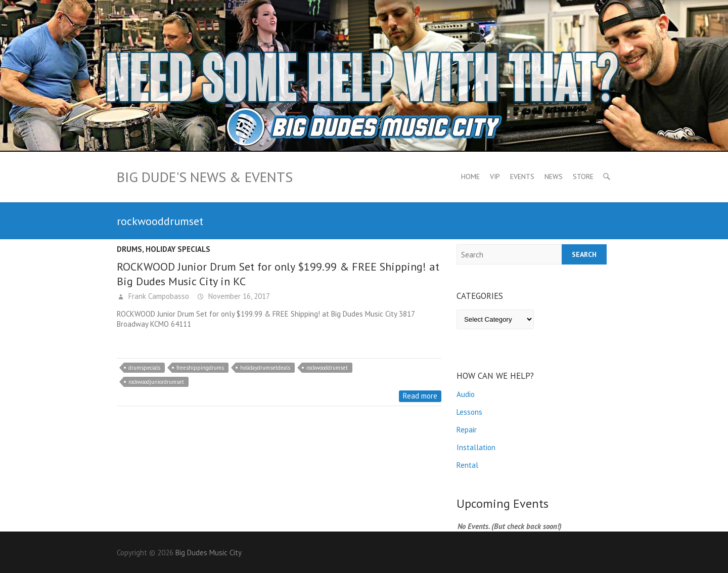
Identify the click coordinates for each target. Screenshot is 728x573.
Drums (129, 249)
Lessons (469, 412)
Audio (466, 394)
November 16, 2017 (238, 296)
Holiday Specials (178, 249)
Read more (420, 396)
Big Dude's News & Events (205, 177)
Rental (467, 465)
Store (583, 177)
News (554, 177)
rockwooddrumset (327, 368)
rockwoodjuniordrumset (156, 382)
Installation (476, 447)
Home (470, 177)
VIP (495, 177)
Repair (467, 430)
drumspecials (144, 368)
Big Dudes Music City (209, 553)
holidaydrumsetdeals (265, 368)
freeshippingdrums (200, 368)
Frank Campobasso (158, 296)
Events (522, 177)
